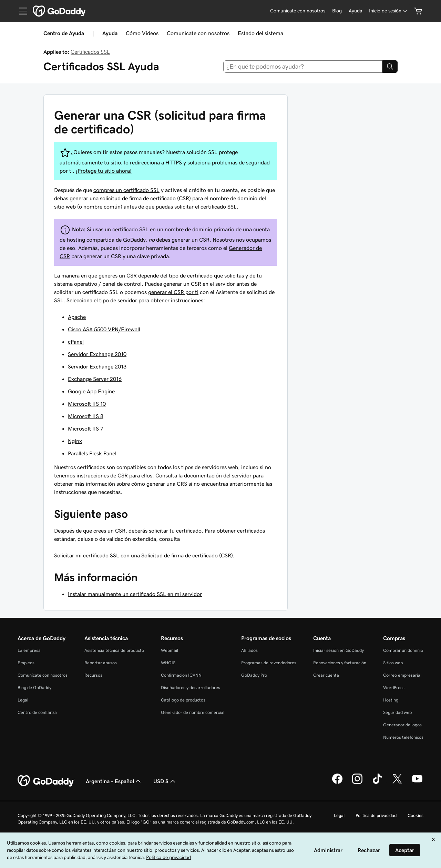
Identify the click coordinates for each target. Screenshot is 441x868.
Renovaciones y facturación (340, 663)
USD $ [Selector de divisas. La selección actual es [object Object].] (165, 781)
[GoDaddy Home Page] (46, 781)
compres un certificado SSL (126, 190)
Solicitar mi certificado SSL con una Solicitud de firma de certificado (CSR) (143, 555)
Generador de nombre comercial (193, 712)
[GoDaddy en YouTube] (417, 783)
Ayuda (110, 33)
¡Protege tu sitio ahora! (104, 171)
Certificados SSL (90, 52)
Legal (23, 700)
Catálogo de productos (183, 700)
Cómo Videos (142, 33)
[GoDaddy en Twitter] (397, 783)
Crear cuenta (326, 675)
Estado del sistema (260, 33)
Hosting (391, 700)
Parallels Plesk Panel (92, 453)
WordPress (394, 688)
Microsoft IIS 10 (87, 404)
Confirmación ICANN (181, 675)
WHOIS (168, 663)
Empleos (26, 663)
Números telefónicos (403, 737)
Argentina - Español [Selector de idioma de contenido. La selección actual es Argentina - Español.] (114, 781)
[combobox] (303, 67)
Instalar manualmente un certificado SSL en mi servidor (135, 594)
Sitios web (393, 663)
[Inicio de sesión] (389, 11)
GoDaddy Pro (254, 675)
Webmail (170, 650)
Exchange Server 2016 (95, 379)
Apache (77, 317)
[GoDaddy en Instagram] (357, 783)
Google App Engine (91, 391)
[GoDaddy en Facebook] (337, 783)
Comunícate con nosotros (198, 33)
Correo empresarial (402, 675)
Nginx (75, 441)
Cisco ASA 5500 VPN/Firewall (104, 329)
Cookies (416, 815)
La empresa (29, 650)
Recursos (93, 675)
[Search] (390, 67)
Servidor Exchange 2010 (97, 354)
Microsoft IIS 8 (86, 416)
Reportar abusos (101, 663)
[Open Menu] (20, 11)
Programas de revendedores (269, 663)
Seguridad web (397, 712)
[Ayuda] (355, 11)
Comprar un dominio (403, 650)
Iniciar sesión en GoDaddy (339, 650)
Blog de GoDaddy (34, 688)
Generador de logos (402, 725)
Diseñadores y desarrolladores (191, 688)
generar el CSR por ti (173, 292)
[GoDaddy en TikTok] (377, 783)
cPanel (76, 342)
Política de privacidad (376, 815)
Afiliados (249, 650)
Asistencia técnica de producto (114, 650)
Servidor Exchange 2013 (97, 366)
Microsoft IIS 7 (86, 428)
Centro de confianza (37, 712)
